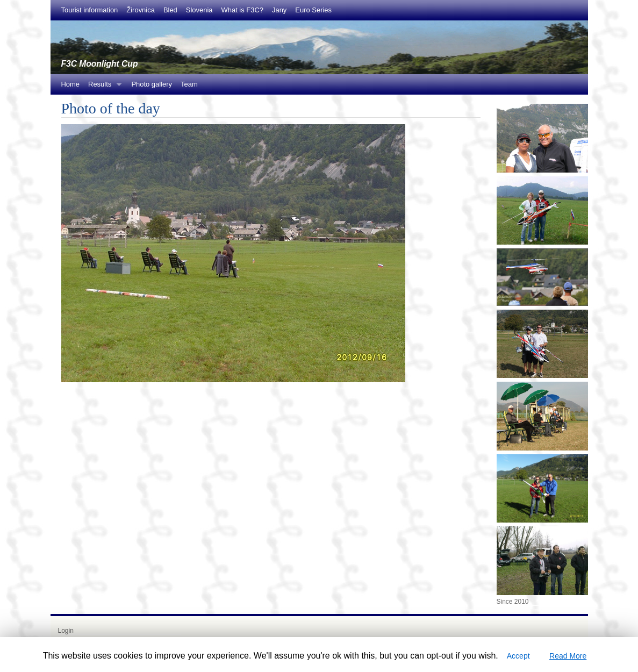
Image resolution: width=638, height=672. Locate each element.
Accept (518, 656)
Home (71, 84)
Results (103, 87)
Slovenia (199, 10)
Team (189, 84)
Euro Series (313, 10)
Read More (568, 656)
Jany (279, 10)
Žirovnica (141, 10)
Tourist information (90, 10)
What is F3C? (242, 10)
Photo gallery (152, 84)
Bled (170, 10)
